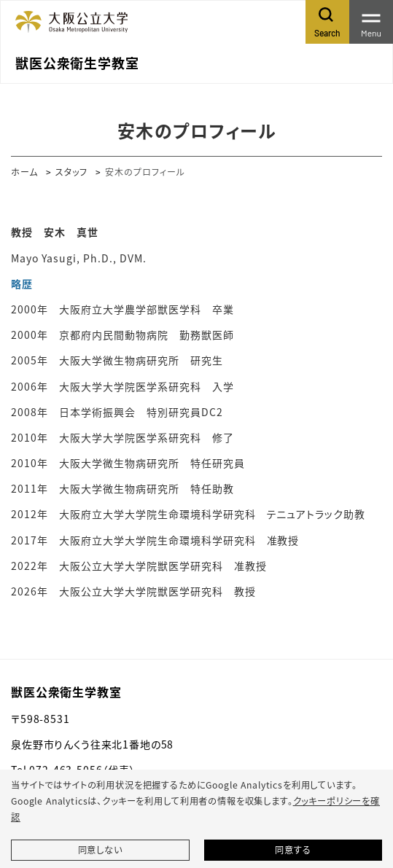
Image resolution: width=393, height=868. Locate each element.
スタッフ (71, 172)
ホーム (24, 172)
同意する (293, 850)
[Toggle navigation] (371, 22)
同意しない (100, 850)
